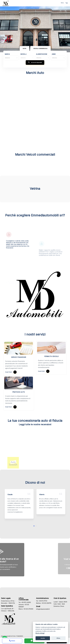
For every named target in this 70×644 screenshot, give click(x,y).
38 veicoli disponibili (35, 63)
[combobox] (11, 58)
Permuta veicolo (51, 356)
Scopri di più (11, 372)
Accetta (43, 638)
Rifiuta (58, 638)
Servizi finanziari (19, 357)
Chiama (12, 641)
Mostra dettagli (40, 633)
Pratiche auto (19, 392)
